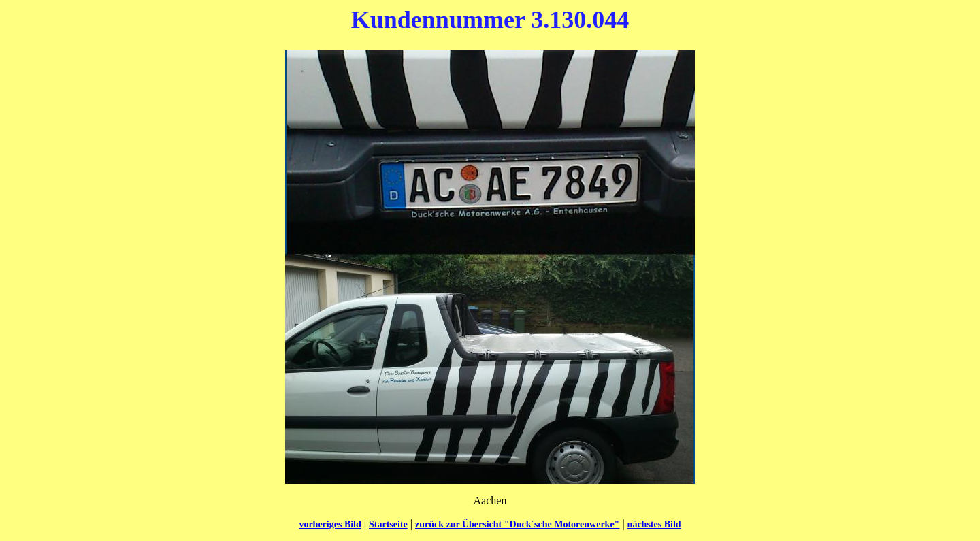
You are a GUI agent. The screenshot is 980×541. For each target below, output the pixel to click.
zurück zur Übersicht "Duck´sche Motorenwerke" (517, 524)
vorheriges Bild (330, 524)
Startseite (388, 524)
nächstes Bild (654, 524)
